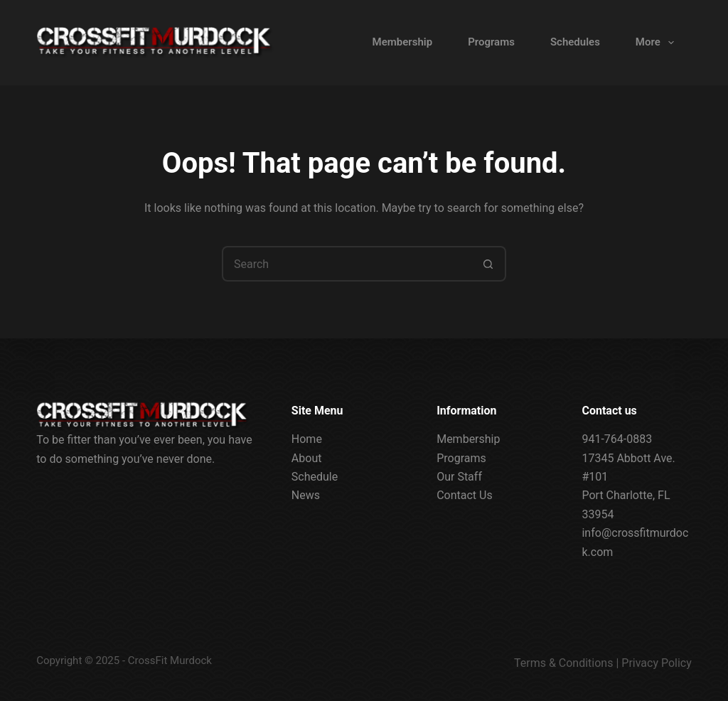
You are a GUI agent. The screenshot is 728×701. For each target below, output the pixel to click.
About (307, 457)
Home (307, 439)
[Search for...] (346, 264)
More (658, 43)
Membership (403, 42)
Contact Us (465, 495)
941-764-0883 (617, 439)
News (306, 495)
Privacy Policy (657, 663)
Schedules (575, 42)
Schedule (315, 477)
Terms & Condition (561, 663)
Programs (491, 42)
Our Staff (459, 477)
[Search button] (488, 264)
